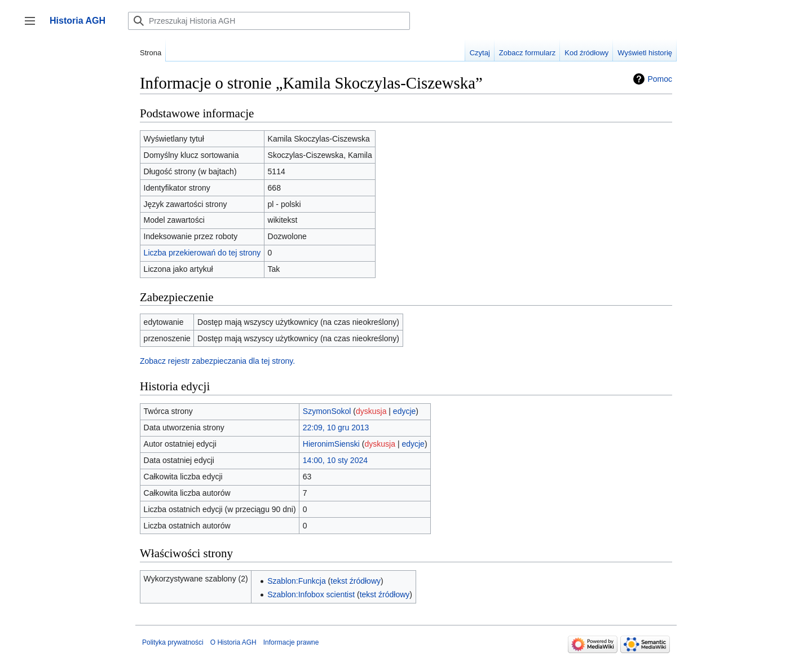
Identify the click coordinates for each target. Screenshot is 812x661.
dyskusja (371, 411)
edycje (404, 411)
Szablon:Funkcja (297, 581)
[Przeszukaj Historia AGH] (269, 21)
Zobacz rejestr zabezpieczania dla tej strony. (217, 361)
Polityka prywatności (173, 642)
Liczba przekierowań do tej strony (202, 253)
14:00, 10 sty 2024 (335, 460)
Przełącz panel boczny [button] (34, 26)
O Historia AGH (233, 642)
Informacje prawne (291, 642)
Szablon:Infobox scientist (311, 594)
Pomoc (660, 79)
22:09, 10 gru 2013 (336, 428)
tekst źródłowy (356, 581)
